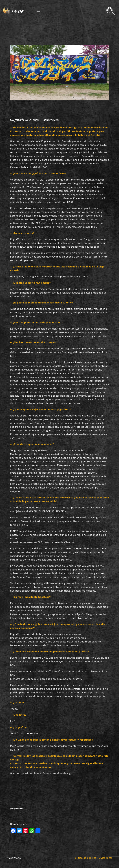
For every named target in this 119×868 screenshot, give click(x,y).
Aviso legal (106, 858)
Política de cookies (85, 858)
